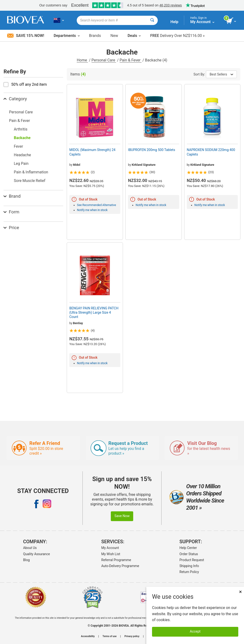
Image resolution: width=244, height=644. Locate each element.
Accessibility (88, 636)
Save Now (122, 516)
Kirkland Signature (144, 165)
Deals (134, 36)
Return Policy (189, 572)
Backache (22, 138)
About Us (30, 548)
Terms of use (109, 636)
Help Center (188, 548)
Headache (22, 155)
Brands (95, 36)
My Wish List (111, 554)
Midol (76, 165)
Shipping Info (189, 566)
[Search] (152, 20)
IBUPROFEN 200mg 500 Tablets (152, 150)
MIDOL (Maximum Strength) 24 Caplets (92, 152)
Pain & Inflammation (31, 172)
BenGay (78, 323)
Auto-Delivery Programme (120, 566)
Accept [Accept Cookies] (195, 631)
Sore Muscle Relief (30, 181)
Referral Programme (116, 560)
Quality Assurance (36, 554)
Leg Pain (21, 164)
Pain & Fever (131, 60)
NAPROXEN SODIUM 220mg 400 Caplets (211, 152)
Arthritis (21, 129)
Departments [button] (66, 36)
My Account (110, 548)
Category (15, 99)
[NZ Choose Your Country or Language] (59, 20)
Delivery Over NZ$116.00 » (177, 36)
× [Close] (240, 592)
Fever (18, 146)
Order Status (189, 554)
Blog (26, 560)
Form (11, 212)
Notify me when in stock (92, 210)
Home (82, 60)
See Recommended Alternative (97, 205)
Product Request (192, 560)
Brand (12, 196)
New (114, 36)
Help (174, 22)
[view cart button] (231, 21)
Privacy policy (132, 636)
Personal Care (104, 60)
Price (11, 228)
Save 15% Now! (26, 36)
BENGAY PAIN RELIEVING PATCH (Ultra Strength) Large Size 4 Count (94, 312)
